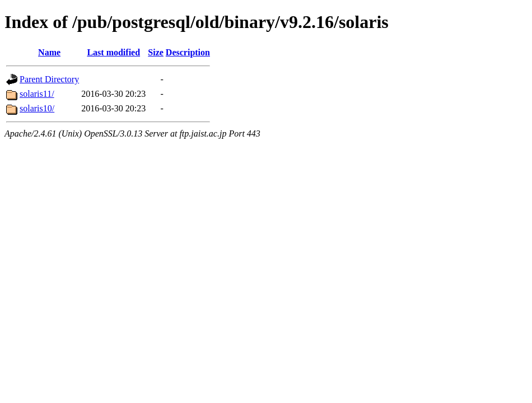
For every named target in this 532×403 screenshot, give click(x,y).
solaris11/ (37, 94)
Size (156, 52)
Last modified (113, 52)
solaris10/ (37, 108)
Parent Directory (49, 79)
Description (188, 52)
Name (49, 52)
